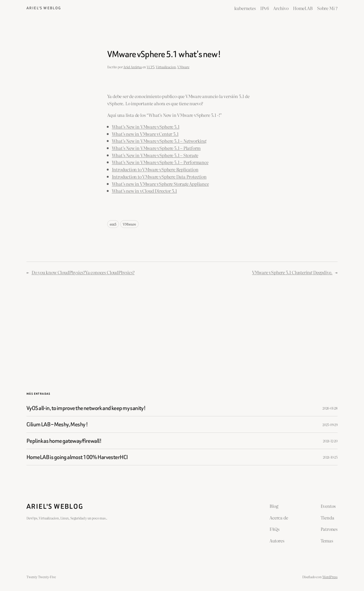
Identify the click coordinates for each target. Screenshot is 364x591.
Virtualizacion (166, 67)
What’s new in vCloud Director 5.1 (145, 191)
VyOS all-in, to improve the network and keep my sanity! (86, 408)
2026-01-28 (330, 408)
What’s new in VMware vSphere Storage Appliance (160, 184)
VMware (183, 67)
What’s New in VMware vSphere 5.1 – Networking (159, 141)
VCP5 (150, 67)
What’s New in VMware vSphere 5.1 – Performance (160, 162)
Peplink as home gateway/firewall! (64, 441)
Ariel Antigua (133, 67)
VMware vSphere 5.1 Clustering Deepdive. (292, 272)
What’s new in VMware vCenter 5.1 (145, 134)
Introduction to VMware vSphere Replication (155, 169)
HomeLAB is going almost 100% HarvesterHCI (77, 457)
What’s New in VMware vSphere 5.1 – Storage (155, 155)
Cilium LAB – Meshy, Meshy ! (57, 424)
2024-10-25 (330, 457)
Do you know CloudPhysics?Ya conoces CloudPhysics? (83, 272)
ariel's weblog (44, 8)
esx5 (113, 224)
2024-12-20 (330, 441)
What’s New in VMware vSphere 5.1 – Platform (156, 148)
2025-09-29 (330, 425)
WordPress (330, 577)
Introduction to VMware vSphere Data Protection (159, 176)
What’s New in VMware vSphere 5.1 (146, 126)
